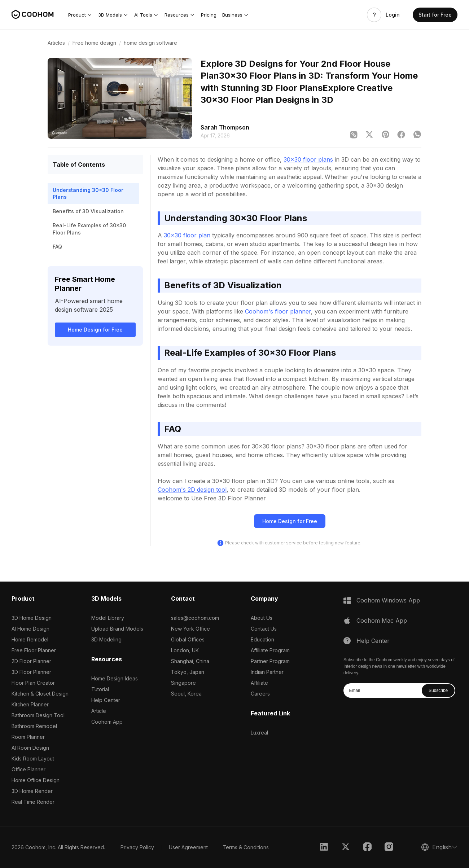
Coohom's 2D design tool (192, 490)
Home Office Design (36, 780)
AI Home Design (30, 629)
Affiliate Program (270, 650)
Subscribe (438, 691)
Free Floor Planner (34, 650)
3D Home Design (32, 618)
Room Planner (28, 737)
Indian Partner (267, 672)
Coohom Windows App (388, 600)
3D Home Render (32, 791)
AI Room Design (30, 748)
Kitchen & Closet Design (40, 694)
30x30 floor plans (308, 159)
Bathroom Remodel (34, 726)
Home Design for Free (95, 330)
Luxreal (259, 733)
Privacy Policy (137, 847)
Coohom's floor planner (278, 311)
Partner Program (270, 661)
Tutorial (100, 689)
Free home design (94, 43)
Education (262, 639)
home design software (150, 43)
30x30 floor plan (187, 235)
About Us (262, 618)
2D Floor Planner (31, 661)
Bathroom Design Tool (38, 715)
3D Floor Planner (31, 672)
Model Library (108, 618)
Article (99, 711)
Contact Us (264, 629)
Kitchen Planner (30, 704)
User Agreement (188, 847)
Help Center (106, 700)
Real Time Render (33, 802)
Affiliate (259, 683)
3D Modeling (106, 639)
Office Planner (29, 769)
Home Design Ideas (115, 678)
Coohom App (107, 722)
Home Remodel (30, 639)
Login (393, 15)
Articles (56, 43)
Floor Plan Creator (33, 683)
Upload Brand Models (117, 629)
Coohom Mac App (382, 621)
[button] (80, 15)
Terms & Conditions (246, 847)
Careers (260, 694)
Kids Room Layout (33, 759)
